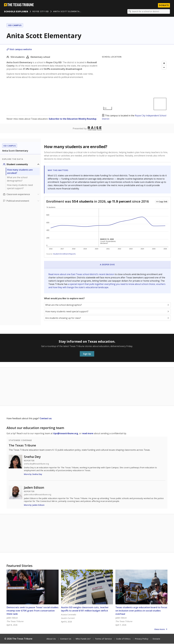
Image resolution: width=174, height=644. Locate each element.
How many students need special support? (20, 187)
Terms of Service (103, 639)
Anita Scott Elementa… (67, 12)
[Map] (135, 86)
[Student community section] (21, 165)
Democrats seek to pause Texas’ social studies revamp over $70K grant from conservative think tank (32, 611)
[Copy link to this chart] (162, 202)
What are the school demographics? (17, 179)
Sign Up (87, 354)
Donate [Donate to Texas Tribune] (164, 5)
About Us (51, 639)
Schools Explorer (16, 12)
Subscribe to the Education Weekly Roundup (73, 119)
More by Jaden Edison (34, 505)
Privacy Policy (142, 639)
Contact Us (66, 639)
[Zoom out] (164, 68)
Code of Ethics (123, 639)
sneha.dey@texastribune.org (36, 464)
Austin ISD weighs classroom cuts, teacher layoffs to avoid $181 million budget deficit (85, 609)
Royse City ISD (41, 12)
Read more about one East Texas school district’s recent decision (82, 275)
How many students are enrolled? (20, 172)
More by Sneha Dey (33, 475)
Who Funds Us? (83, 639)
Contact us (46, 419)
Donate (156, 639)
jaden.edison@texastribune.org (38, 495)
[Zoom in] (164, 63)
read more (88, 434)
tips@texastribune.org (66, 434)
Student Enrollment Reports (64, 254)
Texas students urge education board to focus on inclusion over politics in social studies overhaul (141, 611)
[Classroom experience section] (21, 195)
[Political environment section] (21, 201)
